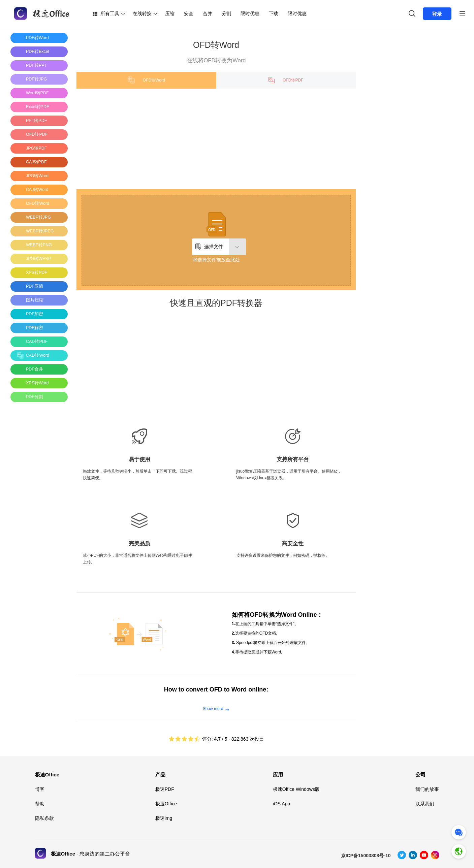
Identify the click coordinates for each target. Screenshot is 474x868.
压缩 (170, 13)
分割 (226, 13)
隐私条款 (44, 818)
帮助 (40, 804)
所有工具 (110, 13)
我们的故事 (427, 789)
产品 (160, 775)
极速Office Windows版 (296, 789)
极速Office (47, 775)
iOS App (281, 804)
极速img (164, 818)
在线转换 (142, 13)
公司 (420, 775)
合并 (208, 13)
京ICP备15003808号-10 (366, 856)
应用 (278, 775)
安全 (189, 13)
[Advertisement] (37, 508)
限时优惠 (250, 13)
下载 (274, 13)
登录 (437, 14)
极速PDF (165, 789)
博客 (40, 789)
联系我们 (425, 804)
